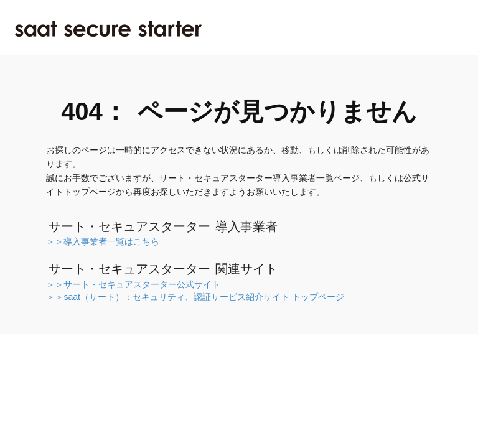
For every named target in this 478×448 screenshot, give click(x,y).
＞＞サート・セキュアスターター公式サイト (133, 284)
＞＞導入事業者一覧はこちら (103, 241)
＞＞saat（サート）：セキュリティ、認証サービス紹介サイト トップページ (195, 297)
